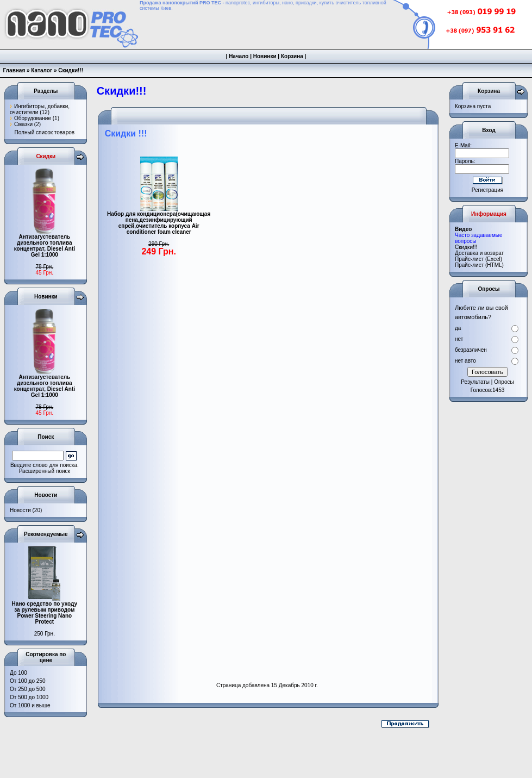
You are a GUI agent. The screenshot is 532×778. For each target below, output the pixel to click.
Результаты (475, 382)
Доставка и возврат (479, 253)
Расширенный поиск (45, 471)
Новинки (265, 56)
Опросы (504, 382)
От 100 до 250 (27, 681)
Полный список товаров (45, 132)
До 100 (18, 673)
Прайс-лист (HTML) (479, 265)
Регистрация (487, 190)
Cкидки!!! (466, 247)
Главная (14, 70)
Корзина (292, 56)
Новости (20, 510)
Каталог (42, 70)
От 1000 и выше (30, 705)
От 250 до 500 (27, 689)
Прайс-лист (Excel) (478, 259)
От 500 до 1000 (29, 697)
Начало (239, 56)
